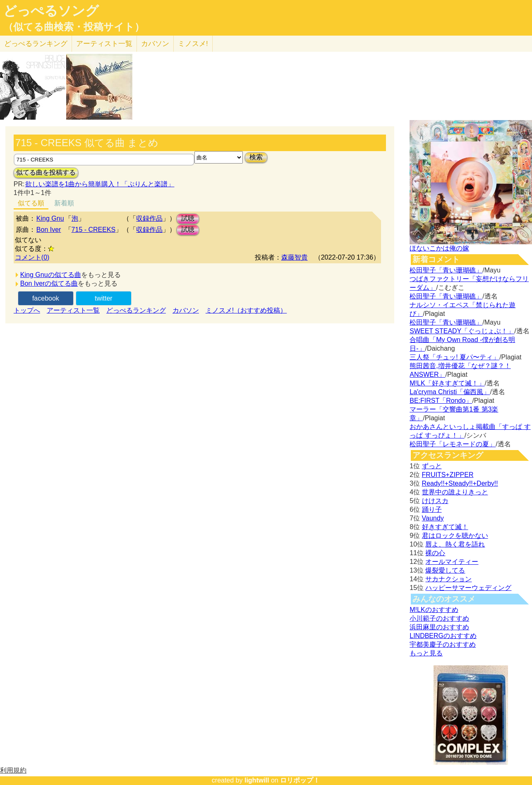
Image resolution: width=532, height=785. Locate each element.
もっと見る (426, 653)
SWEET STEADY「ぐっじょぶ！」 (462, 331)
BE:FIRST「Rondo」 (441, 401)
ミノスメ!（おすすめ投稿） (246, 310)
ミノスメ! (193, 44)
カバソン (155, 44)
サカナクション (448, 579)
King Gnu (50, 218)
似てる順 (31, 203)
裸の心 (435, 553)
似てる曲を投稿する (46, 172)
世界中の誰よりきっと (455, 492)
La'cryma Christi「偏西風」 (450, 392)
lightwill (257, 780)
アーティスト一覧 (73, 310)
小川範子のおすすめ (439, 618)
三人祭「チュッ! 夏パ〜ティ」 (454, 357)
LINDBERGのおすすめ (443, 636)
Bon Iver (49, 230)
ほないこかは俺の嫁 (439, 248)
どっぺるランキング (136, 310)
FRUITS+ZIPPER (448, 475)
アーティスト (104, 44)
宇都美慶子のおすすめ (443, 644)
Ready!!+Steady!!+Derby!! (460, 483)
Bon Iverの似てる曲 (49, 283)
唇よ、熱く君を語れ (455, 544)
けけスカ (435, 501)
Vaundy (433, 518)
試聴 (188, 218)
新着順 (64, 203)
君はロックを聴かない (455, 536)
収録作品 (149, 218)
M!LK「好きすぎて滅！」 (447, 383)
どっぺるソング (51, 11)
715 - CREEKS (94, 230)
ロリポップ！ (300, 780)
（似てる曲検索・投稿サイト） (74, 27)
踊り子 (432, 509)
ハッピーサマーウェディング (468, 588)
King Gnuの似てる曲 (51, 275)
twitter (104, 298)
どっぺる (36, 44)
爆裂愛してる (445, 570)
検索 (256, 157)
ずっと (432, 466)
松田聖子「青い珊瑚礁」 (446, 270)
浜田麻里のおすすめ (439, 627)
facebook (46, 298)
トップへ (27, 310)
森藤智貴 (295, 257)
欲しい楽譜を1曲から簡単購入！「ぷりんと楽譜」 (100, 184)
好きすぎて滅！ (445, 527)
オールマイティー (452, 562)
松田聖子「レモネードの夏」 (453, 444)
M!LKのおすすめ (434, 610)
